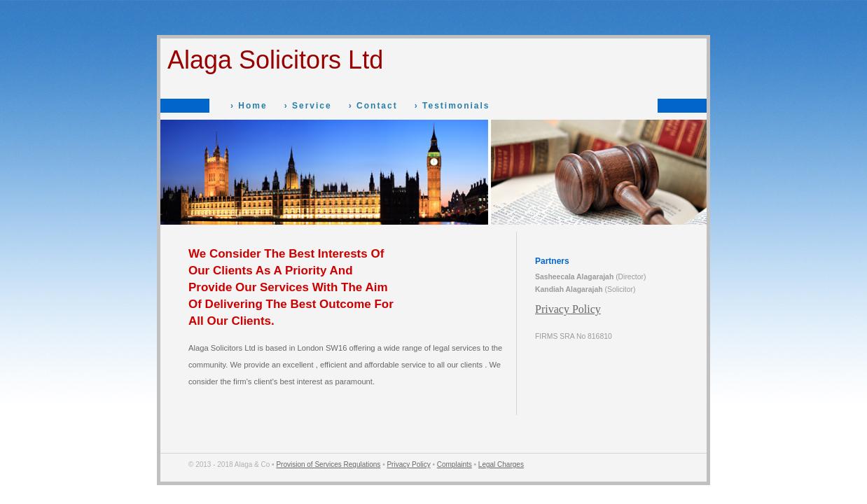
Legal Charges (501, 464)
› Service (308, 106)
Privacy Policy (568, 309)
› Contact (373, 106)
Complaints (455, 464)
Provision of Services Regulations (328, 464)
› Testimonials (452, 106)
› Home (249, 106)
